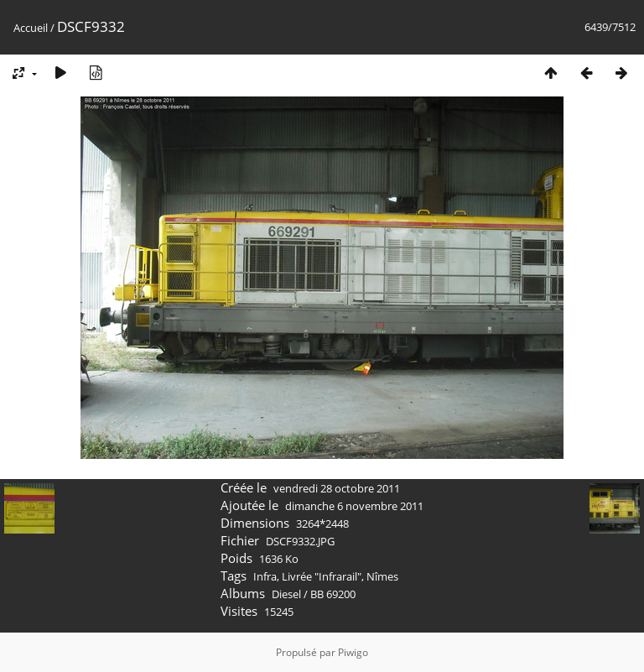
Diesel (286, 594)
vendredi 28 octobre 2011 (337, 488)
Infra (265, 576)
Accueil (31, 28)
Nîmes (382, 576)
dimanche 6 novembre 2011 (354, 506)
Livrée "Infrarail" (322, 576)
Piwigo (353, 652)
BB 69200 (333, 594)
